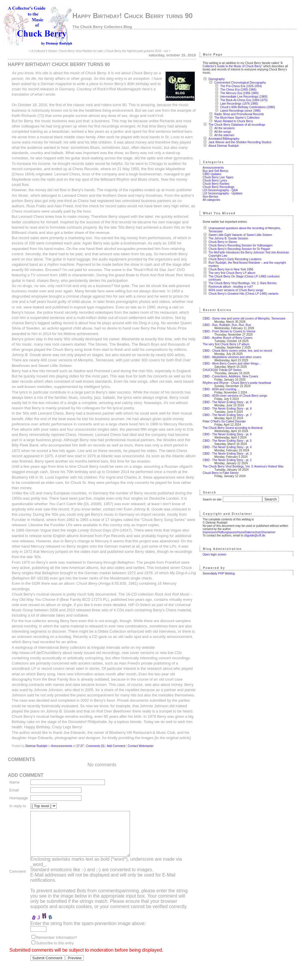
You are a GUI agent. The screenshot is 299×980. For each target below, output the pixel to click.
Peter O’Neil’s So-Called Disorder (224, 421)
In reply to (18, 806)
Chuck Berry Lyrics (215, 181)
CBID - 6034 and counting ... (221, 389)
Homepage (19, 798)
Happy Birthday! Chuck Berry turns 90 (133, 16)
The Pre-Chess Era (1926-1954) (241, 86)
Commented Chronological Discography (240, 83)
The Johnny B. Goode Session (228, 238)
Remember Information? (57, 946)
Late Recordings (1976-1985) (239, 104)
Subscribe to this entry (55, 952)
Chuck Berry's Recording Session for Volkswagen (240, 245)
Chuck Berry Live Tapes (218, 177)
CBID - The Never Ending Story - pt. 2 (227, 460)
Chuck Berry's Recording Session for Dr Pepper (239, 249)
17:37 (80, 746)
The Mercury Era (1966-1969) (239, 93)
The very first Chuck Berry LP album (232, 273)
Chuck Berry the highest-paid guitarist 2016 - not (137, 51)
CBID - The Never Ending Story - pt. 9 (227, 402)
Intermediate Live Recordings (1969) (244, 97)
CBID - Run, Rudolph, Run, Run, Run (227, 325)
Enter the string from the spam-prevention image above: (88, 932)
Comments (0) (95, 746)
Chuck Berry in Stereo (223, 242)
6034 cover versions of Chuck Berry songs (236, 290)
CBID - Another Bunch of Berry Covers (228, 338)
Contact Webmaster (141, 746)
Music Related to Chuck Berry (234, 121)
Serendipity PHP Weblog (219, 573)
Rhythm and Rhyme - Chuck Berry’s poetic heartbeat (237, 383)
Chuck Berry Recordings (218, 187)
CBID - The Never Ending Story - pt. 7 (227, 415)
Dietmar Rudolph (36, 746)
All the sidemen (224, 135)
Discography (217, 79)
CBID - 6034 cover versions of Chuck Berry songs (235, 396)
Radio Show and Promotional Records (239, 114)
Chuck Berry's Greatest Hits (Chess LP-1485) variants (243, 294)
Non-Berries (210, 197)
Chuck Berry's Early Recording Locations (235, 259)
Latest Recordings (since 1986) (240, 111)
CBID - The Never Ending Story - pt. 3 (227, 454)
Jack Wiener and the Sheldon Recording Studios (240, 142)
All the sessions (224, 128)
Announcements (62, 746)
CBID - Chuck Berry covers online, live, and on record (237, 351)
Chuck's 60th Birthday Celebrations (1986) (248, 107)
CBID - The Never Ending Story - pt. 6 (227, 434)
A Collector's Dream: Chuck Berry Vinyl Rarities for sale (67, 51)
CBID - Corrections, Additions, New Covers (230, 376)
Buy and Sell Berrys (215, 171)
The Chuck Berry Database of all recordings (237, 125)
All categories (211, 200)
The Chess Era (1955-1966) (238, 90)
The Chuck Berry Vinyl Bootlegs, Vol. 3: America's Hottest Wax (243, 466)
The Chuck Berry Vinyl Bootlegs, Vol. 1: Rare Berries (242, 283)
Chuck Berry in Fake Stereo (221, 473)
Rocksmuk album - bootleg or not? (231, 287)
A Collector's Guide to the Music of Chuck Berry (243, 65)
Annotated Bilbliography (224, 139)
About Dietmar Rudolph (224, 146)
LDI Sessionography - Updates (222, 193)
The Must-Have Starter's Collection (237, 118)
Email (14, 790)
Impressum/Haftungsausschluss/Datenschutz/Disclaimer (239, 532)
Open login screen (214, 554)
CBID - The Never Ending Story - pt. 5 (227, 441)
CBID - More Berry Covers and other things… (232, 364)
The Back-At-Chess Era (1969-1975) (244, 100)
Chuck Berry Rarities (216, 184)
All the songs (223, 132)
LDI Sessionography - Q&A (220, 190)
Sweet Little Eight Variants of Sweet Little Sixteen (240, 235)
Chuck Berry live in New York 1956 (231, 269)
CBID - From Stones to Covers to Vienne (229, 331)
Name (14, 782)
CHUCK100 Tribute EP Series (222, 370)
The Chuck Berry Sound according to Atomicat (233, 428)
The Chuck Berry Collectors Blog (102, 27)
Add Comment (116, 746)
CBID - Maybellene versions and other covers (232, 357)
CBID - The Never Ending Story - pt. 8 (227, 409)
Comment (18, 876)
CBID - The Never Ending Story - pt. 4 (227, 447)
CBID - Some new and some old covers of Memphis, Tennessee (244, 319)
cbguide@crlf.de (255, 535)
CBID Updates (212, 174)
